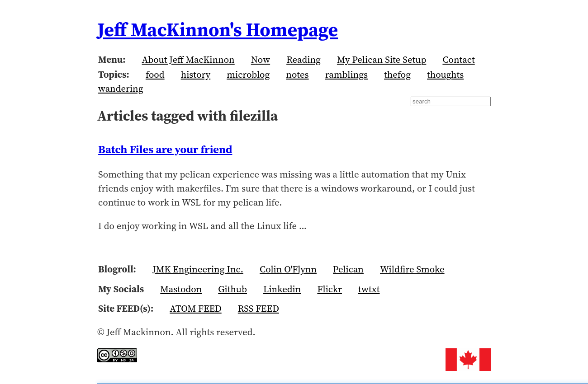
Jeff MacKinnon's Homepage (218, 30)
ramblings (346, 74)
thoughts (445, 74)
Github (232, 289)
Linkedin (282, 289)
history (196, 74)
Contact (458, 59)
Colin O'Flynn (288, 269)
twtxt (369, 289)
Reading (303, 59)
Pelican (348, 269)
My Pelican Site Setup (382, 59)
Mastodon (181, 289)
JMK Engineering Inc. (198, 269)
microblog (248, 74)
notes (297, 74)
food (155, 74)
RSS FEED (258, 308)
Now (261, 59)
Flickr (330, 289)
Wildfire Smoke (412, 269)
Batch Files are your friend (165, 149)
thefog (397, 74)
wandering (121, 88)
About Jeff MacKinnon (188, 59)
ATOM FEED (195, 308)
